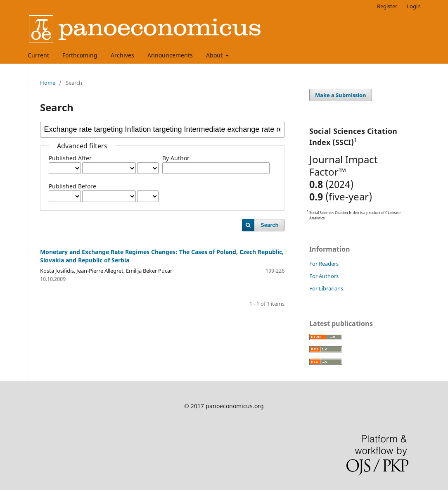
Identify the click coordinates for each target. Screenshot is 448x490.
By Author (176, 158)
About (215, 55)
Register (387, 6)
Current (38, 55)
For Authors (324, 276)
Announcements (170, 55)
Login (414, 6)
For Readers (324, 264)
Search (269, 225)
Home (48, 83)
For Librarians (326, 288)
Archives (122, 55)
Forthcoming (80, 55)
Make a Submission (341, 95)
